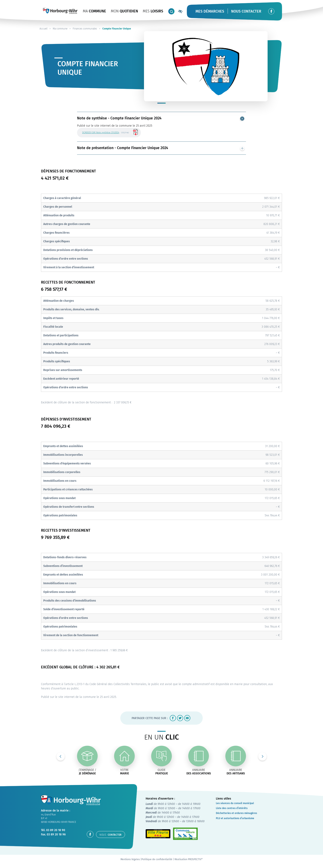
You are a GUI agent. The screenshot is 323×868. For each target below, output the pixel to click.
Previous (61, 756)
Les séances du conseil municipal (235, 803)
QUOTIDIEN (124, 11)
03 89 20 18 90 (56, 830)
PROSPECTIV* (195, 859)
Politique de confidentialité (157, 859)
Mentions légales (130, 859)
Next (262, 756)
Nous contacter (246, 11)
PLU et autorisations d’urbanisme (235, 818)
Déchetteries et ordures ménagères (236, 813)
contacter (111, 835)
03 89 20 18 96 (56, 834)
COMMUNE (94, 11)
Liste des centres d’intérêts (232, 808)
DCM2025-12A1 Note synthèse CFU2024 (101, 132)
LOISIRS (153, 11)
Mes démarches (210, 11)
